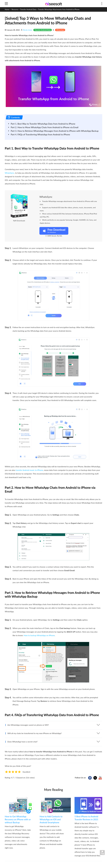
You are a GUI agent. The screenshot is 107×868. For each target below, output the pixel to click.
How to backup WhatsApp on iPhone (39, 635)
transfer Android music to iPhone (29, 470)
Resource (15, 9)
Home (7, 9)
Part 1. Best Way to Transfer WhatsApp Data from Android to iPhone (43, 124)
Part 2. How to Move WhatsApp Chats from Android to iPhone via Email (45, 127)
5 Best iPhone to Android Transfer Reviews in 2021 (86, 818)
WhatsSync (9, 173)
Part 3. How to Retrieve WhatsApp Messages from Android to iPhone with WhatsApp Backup (55, 131)
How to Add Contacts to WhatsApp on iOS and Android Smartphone (51, 819)
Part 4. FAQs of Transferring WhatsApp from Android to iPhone (40, 134)
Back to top (103, 853)
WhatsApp (60, 30)
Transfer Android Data (28, 9)
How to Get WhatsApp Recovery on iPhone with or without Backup (18, 819)
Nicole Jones (28, 30)
